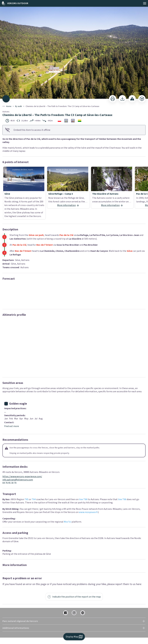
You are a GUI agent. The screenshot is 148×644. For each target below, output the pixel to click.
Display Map (74, 637)
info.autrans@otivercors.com (18, 480)
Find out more (12, 426)
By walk (19, 106)
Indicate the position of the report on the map (74, 597)
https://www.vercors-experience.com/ (22, 477)
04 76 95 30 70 (9, 483)
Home (9, 106)
